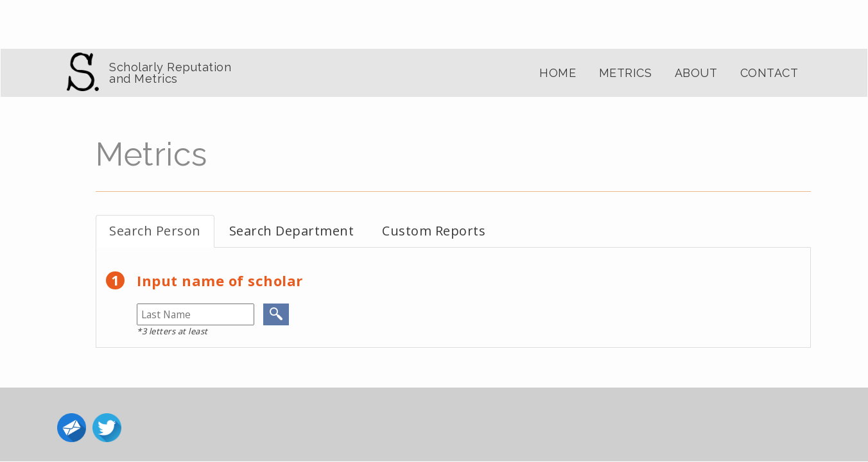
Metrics (626, 73)
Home (558, 73)
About (696, 73)
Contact (769, 73)
